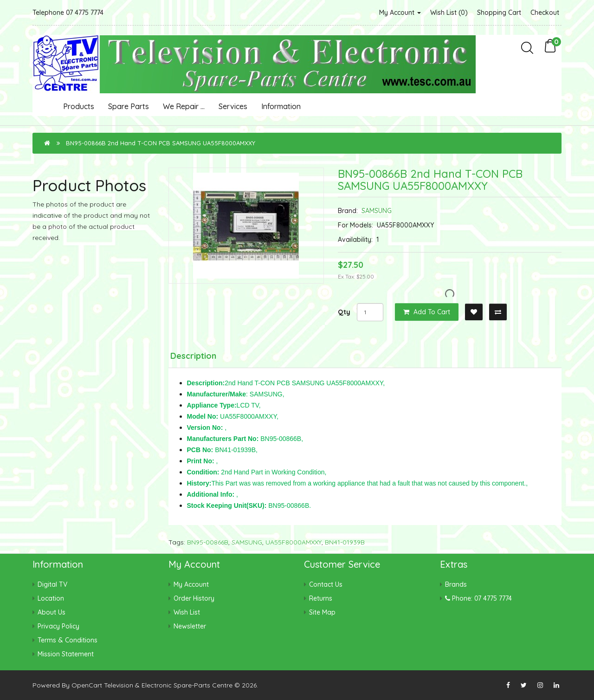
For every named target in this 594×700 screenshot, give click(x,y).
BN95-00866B (208, 542)
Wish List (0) (449, 13)
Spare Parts (129, 106)
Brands (456, 584)
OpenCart (87, 685)
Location (51, 598)
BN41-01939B (345, 542)
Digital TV (52, 584)
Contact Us (326, 584)
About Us (52, 612)
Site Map (322, 612)
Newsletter (190, 626)
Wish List (187, 612)
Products (79, 106)
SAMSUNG (377, 211)
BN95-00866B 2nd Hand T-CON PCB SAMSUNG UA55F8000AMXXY (161, 143)
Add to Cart (427, 312)
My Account (400, 13)
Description (193, 356)
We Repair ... (184, 106)
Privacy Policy (58, 626)
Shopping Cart (499, 13)
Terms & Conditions (68, 640)
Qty (344, 312)
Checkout (545, 13)
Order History (194, 598)
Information (281, 106)
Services (233, 106)
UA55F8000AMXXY (294, 542)
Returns (321, 598)
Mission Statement (66, 654)
